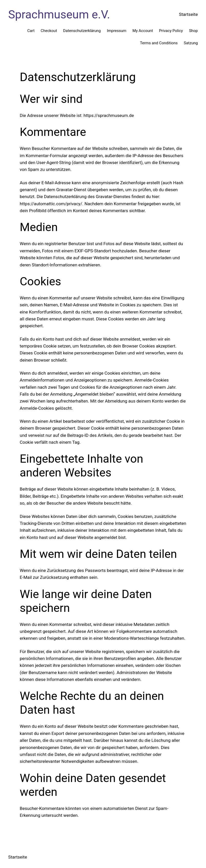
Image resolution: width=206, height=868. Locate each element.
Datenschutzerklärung (82, 31)
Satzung (191, 43)
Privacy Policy (171, 31)
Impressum (117, 31)
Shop (193, 31)
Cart (31, 31)
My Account (143, 31)
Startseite (188, 14)
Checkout (49, 31)
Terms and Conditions (159, 43)
